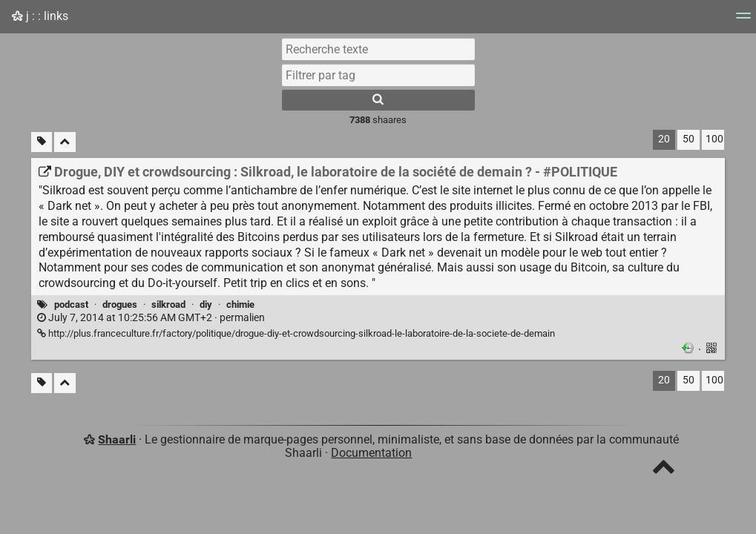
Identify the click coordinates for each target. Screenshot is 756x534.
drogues (120, 304)
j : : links (40, 16)
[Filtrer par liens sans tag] (42, 142)
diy (206, 304)
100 (714, 139)
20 (664, 139)
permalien (151, 318)
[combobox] (378, 75)
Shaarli (117, 439)
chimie (240, 304)
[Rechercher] (378, 100)
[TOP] (664, 470)
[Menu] (743, 20)
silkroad (168, 304)
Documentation (371, 453)
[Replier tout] (65, 142)
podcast (71, 304)
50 (688, 139)
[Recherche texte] (378, 49)
